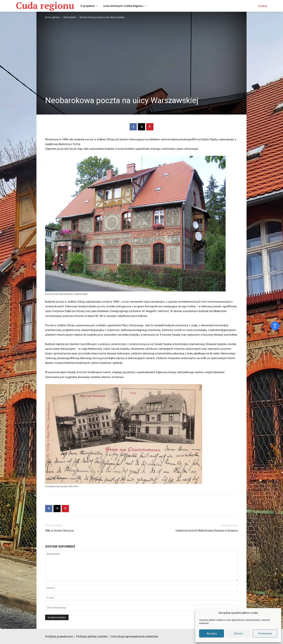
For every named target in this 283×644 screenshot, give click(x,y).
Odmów (238, 634)
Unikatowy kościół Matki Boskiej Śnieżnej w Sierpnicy (207, 531)
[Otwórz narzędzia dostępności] (275, 326)
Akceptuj (212, 634)
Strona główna (52, 17)
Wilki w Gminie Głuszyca (59, 531)
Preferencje (265, 634)
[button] (263, 6)
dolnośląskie (70, 17)
